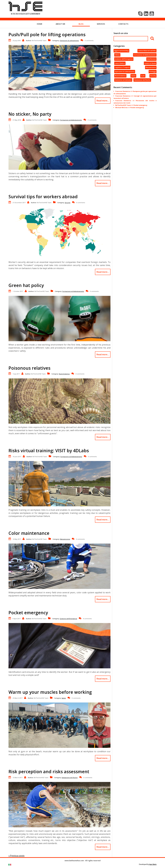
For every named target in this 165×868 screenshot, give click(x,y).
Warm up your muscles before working (50, 692)
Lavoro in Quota (150, 63)
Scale (143, 76)
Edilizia (117, 55)
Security (68, 203)
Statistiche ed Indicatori (123, 80)
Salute (64, 698)
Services (101, 24)
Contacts (123, 24)
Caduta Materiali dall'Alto (147, 51)
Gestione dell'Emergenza (68, 619)
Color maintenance (29, 533)
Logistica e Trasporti (122, 67)
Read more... (103, 101)
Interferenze (151, 59)
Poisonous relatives (29, 368)
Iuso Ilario (153, 864)
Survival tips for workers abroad (43, 197)
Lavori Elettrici (120, 63)
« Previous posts (16, 856)
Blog (81, 24)
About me (60, 24)
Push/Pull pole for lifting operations (47, 35)
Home (40, 24)
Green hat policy (26, 285)
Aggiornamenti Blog (121, 51)
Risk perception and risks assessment (49, 772)
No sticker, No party (30, 114)
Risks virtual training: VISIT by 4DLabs (49, 451)
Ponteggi (153, 72)
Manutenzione (65, 539)
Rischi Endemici (64, 374)
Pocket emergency (28, 613)
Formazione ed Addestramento (71, 120)
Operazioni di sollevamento (69, 41)
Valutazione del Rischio (70, 778)
